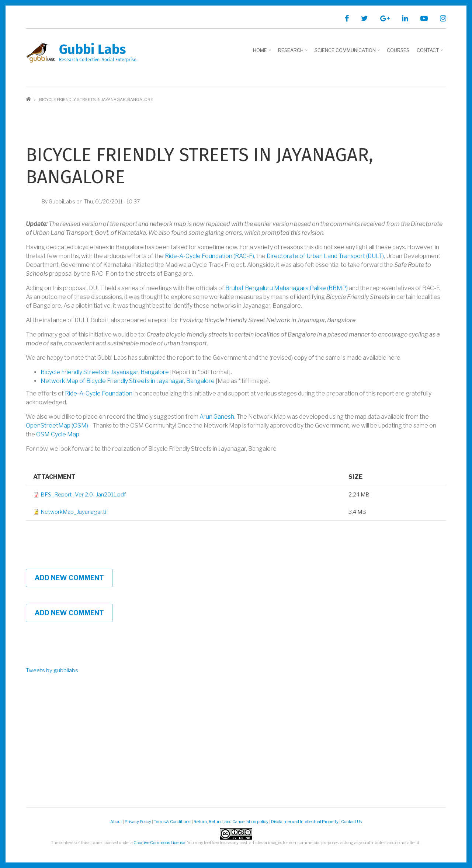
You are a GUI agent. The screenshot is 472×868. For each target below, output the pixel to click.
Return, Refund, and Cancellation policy (231, 822)
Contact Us (351, 822)
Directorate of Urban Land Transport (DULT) (325, 256)
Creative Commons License (159, 843)
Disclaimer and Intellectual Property (305, 822)
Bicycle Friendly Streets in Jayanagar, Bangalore (105, 372)
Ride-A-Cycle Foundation (99, 393)
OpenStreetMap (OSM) (57, 426)
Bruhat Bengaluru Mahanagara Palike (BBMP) (287, 288)
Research (294, 53)
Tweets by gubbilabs (52, 670)
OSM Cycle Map (58, 434)
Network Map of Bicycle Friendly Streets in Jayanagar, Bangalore (128, 381)
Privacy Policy (138, 822)
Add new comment (69, 578)
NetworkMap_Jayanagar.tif (74, 512)
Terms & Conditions (172, 822)
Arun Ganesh (217, 417)
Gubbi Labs (92, 49)
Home (263, 53)
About (116, 822)
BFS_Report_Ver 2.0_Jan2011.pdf (83, 495)
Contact (431, 53)
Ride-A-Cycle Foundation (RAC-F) (209, 256)
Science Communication (348, 53)
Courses (398, 50)
